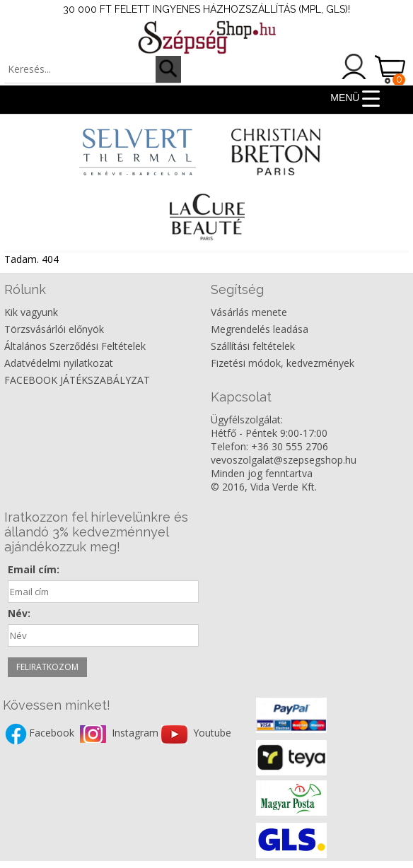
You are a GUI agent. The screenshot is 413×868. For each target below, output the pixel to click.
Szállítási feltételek (253, 346)
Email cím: (34, 569)
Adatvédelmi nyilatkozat (59, 363)
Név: (19, 613)
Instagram (136, 733)
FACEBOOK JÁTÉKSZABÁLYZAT (77, 380)
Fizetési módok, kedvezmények (283, 363)
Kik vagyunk (31, 312)
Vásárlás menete (249, 312)
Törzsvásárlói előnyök (54, 329)
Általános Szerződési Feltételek (75, 346)
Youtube (212, 733)
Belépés (354, 66)
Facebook (53, 733)
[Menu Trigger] (355, 98)
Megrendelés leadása (260, 329)
